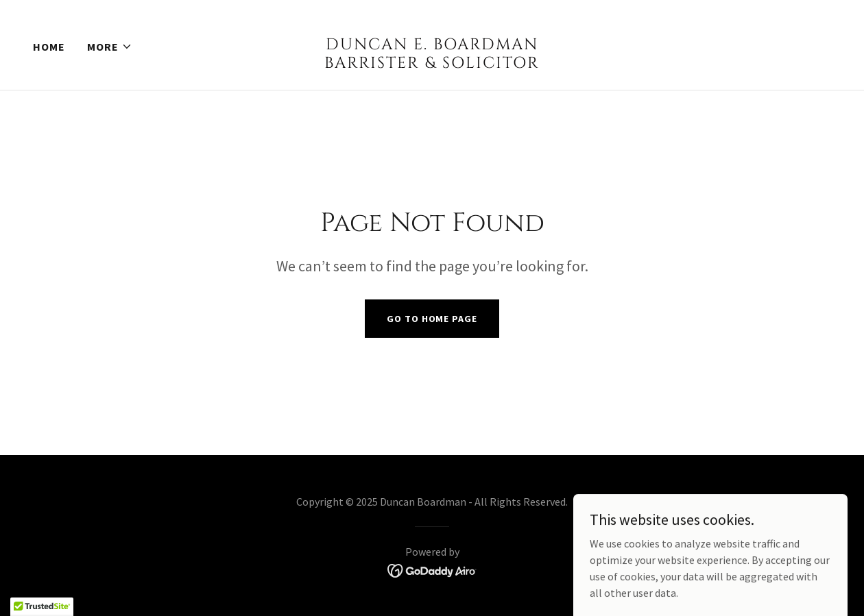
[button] (110, 47)
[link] (432, 64)
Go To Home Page (432, 319)
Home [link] (49, 47)
